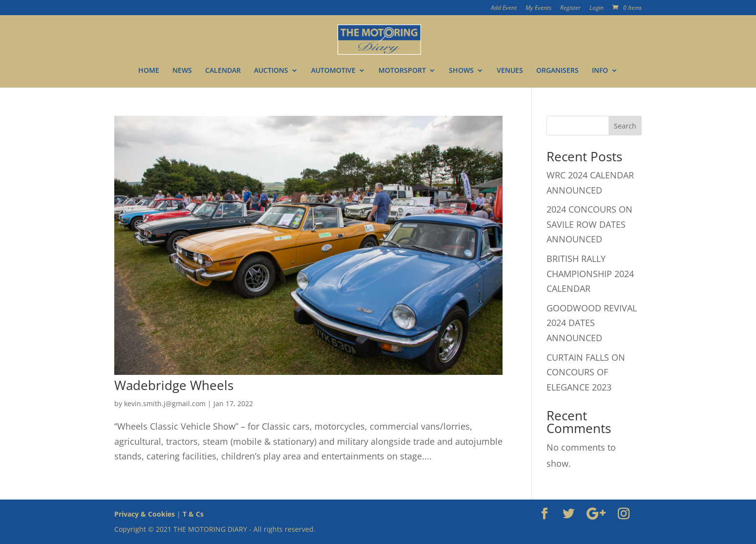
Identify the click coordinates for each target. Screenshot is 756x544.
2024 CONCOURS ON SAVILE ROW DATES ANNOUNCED (589, 224)
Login (597, 8)
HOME (149, 71)
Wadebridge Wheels (174, 385)
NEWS (182, 71)
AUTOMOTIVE (333, 71)
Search (625, 126)
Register (570, 8)
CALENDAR (223, 71)
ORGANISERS (557, 71)
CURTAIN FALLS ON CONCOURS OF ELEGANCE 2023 (586, 372)
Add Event (504, 8)
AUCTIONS (271, 71)
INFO (600, 71)
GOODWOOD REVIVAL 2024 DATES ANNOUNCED (592, 323)
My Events (538, 8)
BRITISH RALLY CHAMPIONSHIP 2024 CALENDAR (590, 273)
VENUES (510, 71)
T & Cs (193, 514)
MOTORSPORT (402, 71)
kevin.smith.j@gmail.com (165, 403)
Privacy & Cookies (145, 514)
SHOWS (461, 71)
